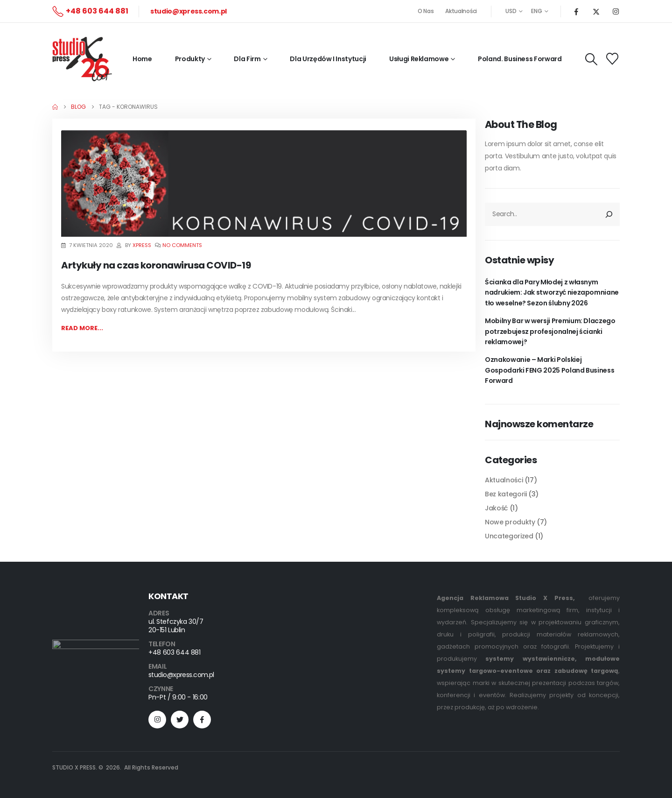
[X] (596, 11)
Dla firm (247, 59)
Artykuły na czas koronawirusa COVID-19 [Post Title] (156, 265)
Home (142, 59)
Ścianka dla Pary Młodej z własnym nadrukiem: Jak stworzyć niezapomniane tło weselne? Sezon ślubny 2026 (552, 293)
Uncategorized (509, 536)
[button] (591, 59)
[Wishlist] (612, 59)
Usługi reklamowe (419, 59)
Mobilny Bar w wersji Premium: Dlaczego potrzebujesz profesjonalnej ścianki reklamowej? (550, 331)
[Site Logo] (82, 59)
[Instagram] (616, 11)
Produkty (190, 59)
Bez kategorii (506, 494)
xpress (142, 245)
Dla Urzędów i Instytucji (328, 59)
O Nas (426, 11)
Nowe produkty (510, 522)
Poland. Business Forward (520, 59)
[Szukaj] (609, 214)
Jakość (496, 508)
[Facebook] (576, 11)
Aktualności (461, 11)
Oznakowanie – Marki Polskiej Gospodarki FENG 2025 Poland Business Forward (549, 370)
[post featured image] (264, 183)
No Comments (182, 245)
